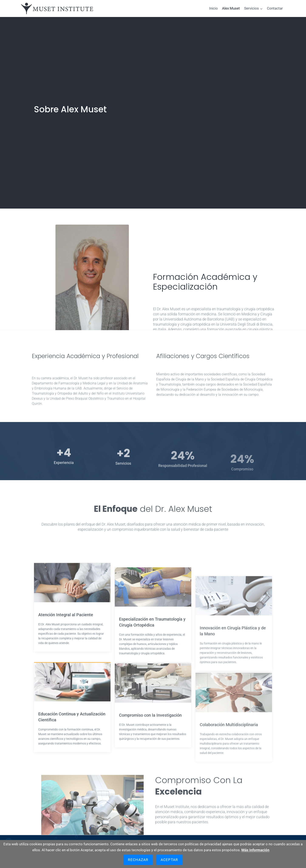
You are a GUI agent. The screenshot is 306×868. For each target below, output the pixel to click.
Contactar (275, 8)
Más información (255, 850)
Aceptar (169, 860)
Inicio (213, 8)
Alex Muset (231, 8)
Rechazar (138, 860)
